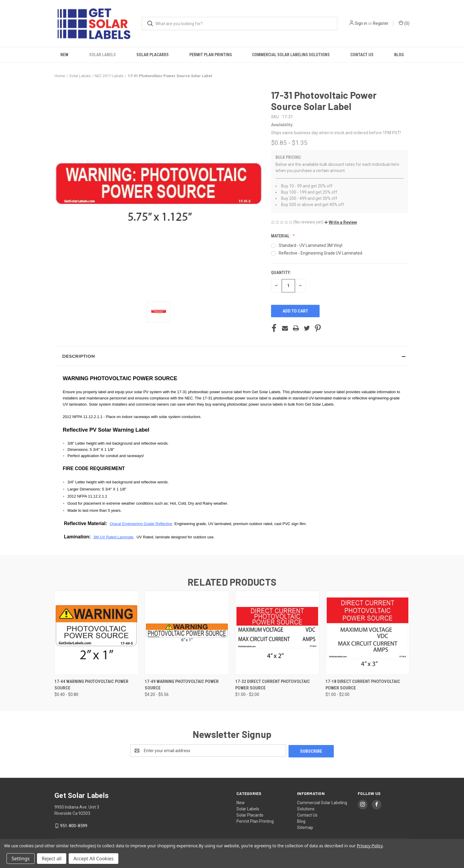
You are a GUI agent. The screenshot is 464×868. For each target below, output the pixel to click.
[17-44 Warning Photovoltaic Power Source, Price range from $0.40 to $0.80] (96, 633)
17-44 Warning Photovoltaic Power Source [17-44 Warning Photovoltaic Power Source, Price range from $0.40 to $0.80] (91, 685)
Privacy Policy (370, 846)
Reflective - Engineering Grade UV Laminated (320, 253)
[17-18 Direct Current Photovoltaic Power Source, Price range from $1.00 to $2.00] (368, 633)
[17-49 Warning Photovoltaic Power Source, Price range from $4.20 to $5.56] (187, 633)
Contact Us (362, 55)
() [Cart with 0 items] (404, 23)
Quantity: (281, 273)
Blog (399, 55)
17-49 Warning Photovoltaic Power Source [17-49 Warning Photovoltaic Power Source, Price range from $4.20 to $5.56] (182, 685)
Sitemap (305, 827)
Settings (21, 859)
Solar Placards (153, 55)
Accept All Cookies (94, 859)
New (64, 55)
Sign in (361, 23)
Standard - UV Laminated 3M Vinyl (311, 245)
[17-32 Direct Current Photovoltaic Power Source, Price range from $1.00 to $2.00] (277, 633)
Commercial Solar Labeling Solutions (291, 55)
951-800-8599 (74, 825)
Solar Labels (102, 55)
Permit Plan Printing (211, 55)
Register (381, 23)
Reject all (52, 859)
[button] (341, 222)
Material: (281, 236)
